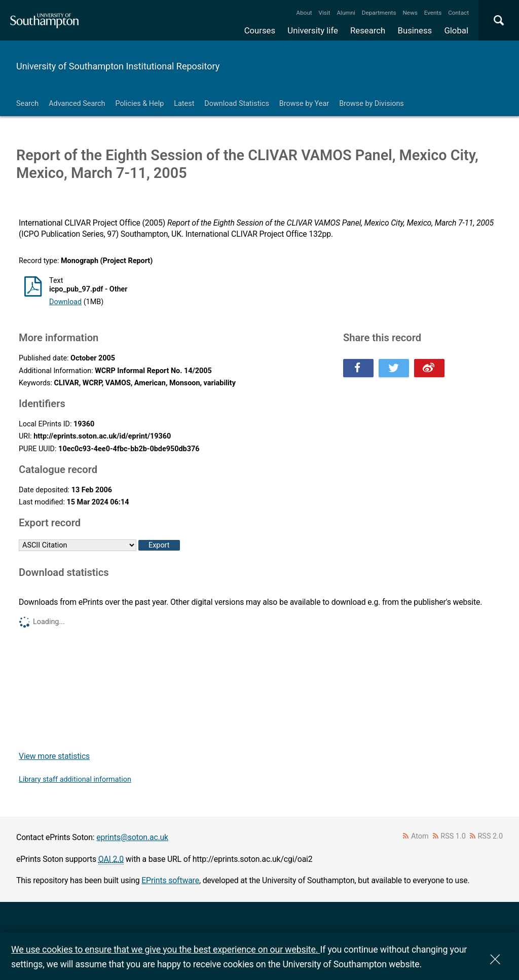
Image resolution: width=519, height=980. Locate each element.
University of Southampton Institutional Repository (118, 66)
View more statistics (54, 756)
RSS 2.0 (491, 836)
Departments (379, 13)
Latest (184, 104)
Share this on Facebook (358, 368)
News (410, 13)
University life (313, 30)
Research (368, 30)
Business (415, 30)
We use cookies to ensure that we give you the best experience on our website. (165, 949)
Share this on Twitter (394, 368)
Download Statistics (237, 104)
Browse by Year (304, 104)
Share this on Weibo (429, 368)
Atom (420, 836)
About (304, 13)
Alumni (346, 13)
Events (433, 13)
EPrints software (170, 880)
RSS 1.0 (453, 836)
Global (456, 30)
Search (27, 104)
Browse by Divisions (372, 104)
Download (65, 302)
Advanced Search (77, 104)
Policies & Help (139, 104)
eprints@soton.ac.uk (132, 837)
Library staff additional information (75, 779)
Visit (325, 13)
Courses (260, 30)
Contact (458, 13)
